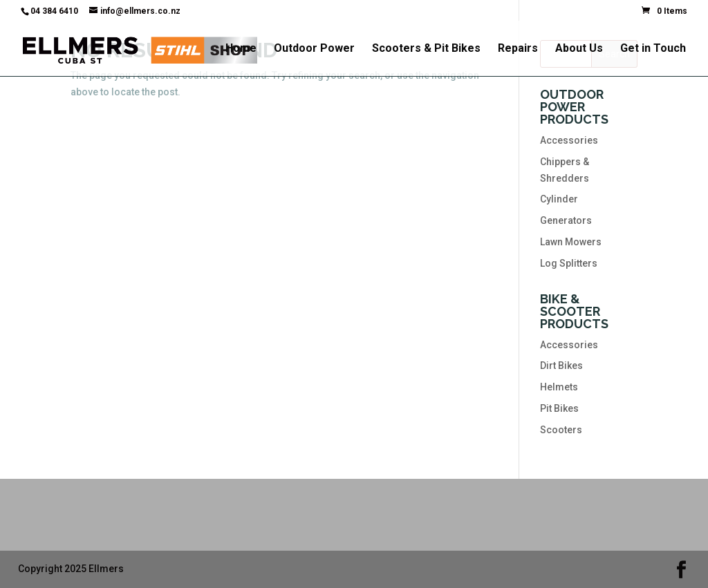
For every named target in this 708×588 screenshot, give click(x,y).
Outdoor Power (314, 49)
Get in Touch (653, 49)
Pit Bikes (559, 408)
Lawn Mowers (571, 242)
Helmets (559, 387)
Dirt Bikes (561, 366)
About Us (579, 49)
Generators (566, 220)
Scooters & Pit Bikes (426, 49)
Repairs (518, 49)
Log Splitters (569, 263)
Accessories (569, 140)
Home (241, 49)
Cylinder (559, 199)
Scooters (561, 430)
